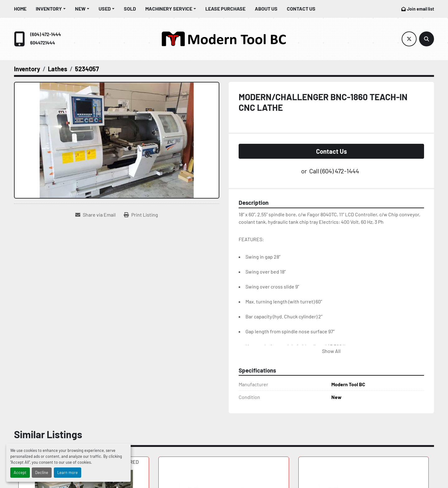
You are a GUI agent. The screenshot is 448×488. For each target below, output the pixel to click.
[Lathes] (58, 69)
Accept (20, 472)
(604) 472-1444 (46, 34)
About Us (266, 9)
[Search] (427, 39)
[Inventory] (27, 69)
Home (20, 9)
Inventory (49, 9)
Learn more (68, 472)
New (80, 9)
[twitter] (409, 39)
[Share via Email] (96, 215)
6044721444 (43, 43)
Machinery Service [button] (169, 9)
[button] (51, 9)
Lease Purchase (225, 9)
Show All (331, 351)
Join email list (420, 9)
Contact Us (301, 9)
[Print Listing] (141, 215)
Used (105, 9)
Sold (130, 9)
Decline (42, 472)
